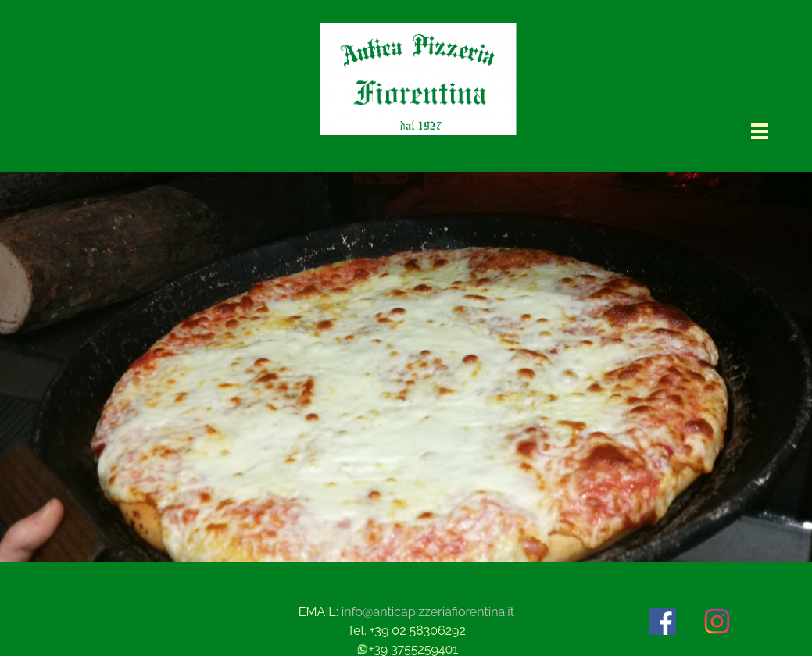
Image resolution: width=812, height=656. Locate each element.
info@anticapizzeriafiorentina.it (428, 612)
